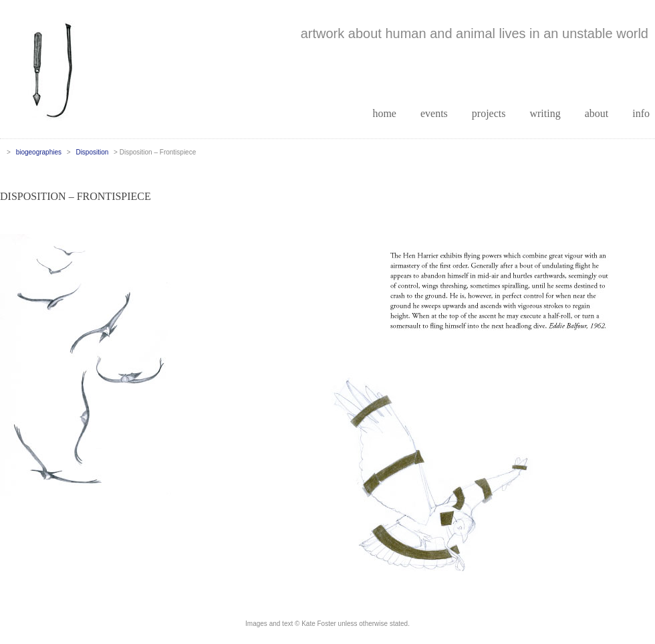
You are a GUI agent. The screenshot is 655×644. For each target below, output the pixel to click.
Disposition (92, 152)
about (597, 113)
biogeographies (39, 152)
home (384, 113)
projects (489, 113)
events (434, 113)
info (641, 113)
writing (545, 113)
